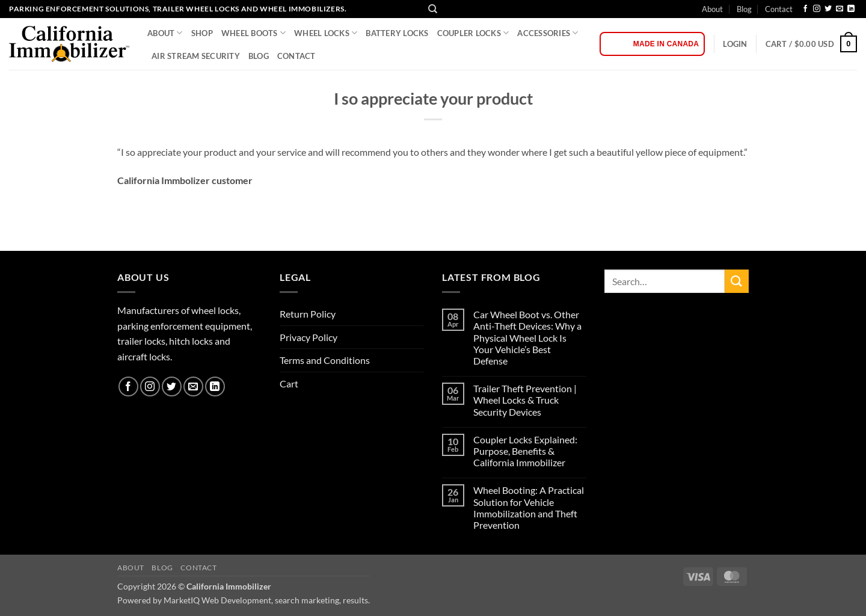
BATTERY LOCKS (397, 33)
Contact (779, 9)
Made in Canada (666, 44)
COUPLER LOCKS (473, 33)
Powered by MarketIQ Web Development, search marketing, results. (244, 600)
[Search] (433, 9)
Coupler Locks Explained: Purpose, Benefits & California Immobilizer (525, 451)
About (712, 9)
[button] (735, 44)
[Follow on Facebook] (805, 9)
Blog (744, 9)
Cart (289, 383)
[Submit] (737, 281)
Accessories (548, 33)
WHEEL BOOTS (253, 33)
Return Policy (308, 314)
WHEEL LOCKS (326, 33)
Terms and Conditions (325, 360)
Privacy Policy (309, 337)
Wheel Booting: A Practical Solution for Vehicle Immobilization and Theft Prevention (529, 507)
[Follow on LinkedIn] (851, 9)
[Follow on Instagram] (817, 9)
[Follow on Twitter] (828, 9)
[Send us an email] (840, 9)
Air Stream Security (196, 56)
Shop (202, 33)
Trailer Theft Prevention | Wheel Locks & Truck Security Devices (525, 400)
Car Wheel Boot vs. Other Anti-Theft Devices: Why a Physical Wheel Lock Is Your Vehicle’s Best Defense (527, 337)
